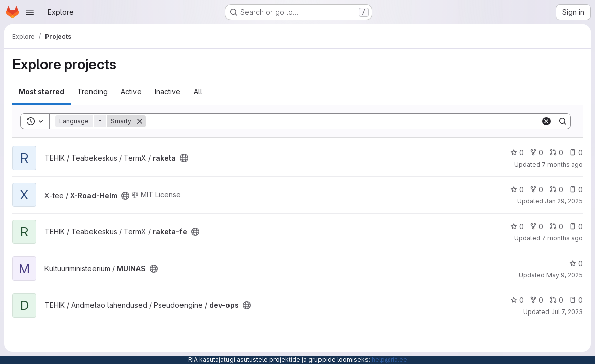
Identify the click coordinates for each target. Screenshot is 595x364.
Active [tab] (131, 92)
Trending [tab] (93, 92)
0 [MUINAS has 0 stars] (576, 263)
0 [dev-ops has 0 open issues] (576, 300)
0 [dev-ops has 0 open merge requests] (556, 300)
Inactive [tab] (168, 92)
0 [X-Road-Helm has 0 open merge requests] (556, 190)
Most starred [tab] (41, 92)
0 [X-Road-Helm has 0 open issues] (576, 190)
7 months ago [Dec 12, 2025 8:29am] (562, 238)
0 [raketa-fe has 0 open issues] (576, 226)
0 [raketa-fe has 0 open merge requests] (556, 226)
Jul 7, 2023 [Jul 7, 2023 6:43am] (567, 312)
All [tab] (198, 92)
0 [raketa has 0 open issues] (576, 153)
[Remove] (140, 121)
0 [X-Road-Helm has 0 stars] (517, 190)
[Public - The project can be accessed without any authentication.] (184, 158)
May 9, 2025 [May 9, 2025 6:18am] (565, 275)
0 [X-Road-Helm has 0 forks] (537, 190)
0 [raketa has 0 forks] (537, 153)
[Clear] (546, 121)
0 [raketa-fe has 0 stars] (517, 226)
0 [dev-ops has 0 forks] (537, 300)
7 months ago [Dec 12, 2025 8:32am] (562, 164)
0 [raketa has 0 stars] (517, 153)
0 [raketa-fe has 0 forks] (537, 226)
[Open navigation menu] (30, 12)
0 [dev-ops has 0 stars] (517, 300)
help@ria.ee (390, 360)
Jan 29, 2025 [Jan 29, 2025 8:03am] (564, 201)
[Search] (343, 121)
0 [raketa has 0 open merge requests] (556, 153)
